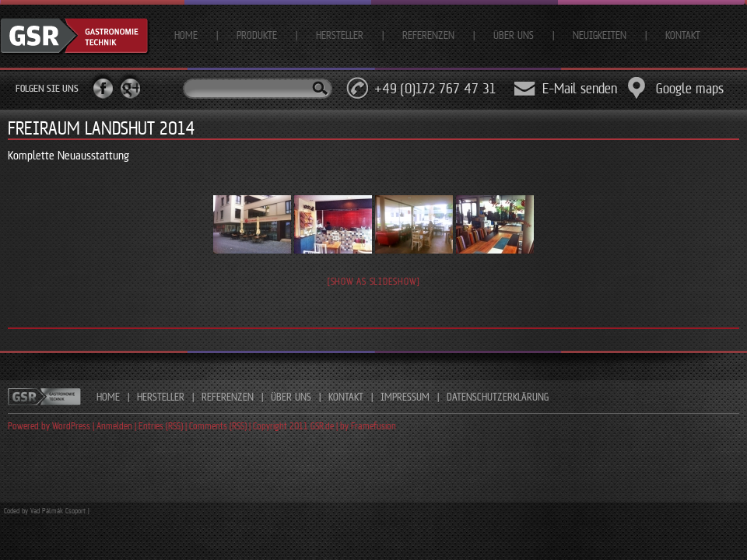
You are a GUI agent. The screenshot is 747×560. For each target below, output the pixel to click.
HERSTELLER (161, 397)
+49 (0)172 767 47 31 (435, 88)
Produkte (257, 35)
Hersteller (340, 35)
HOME (108, 397)
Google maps (690, 88)
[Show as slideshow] (373, 281)
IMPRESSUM (405, 397)
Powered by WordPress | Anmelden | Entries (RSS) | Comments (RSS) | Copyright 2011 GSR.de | (174, 426)
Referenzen (428, 35)
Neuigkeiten (600, 35)
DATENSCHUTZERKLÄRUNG (498, 397)
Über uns (514, 35)
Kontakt (683, 35)
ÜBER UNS (291, 397)
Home (186, 35)
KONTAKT (346, 397)
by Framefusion (368, 426)
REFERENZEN (228, 397)
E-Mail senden (580, 88)
